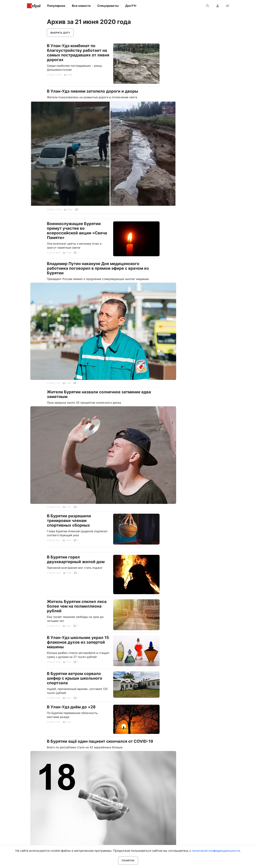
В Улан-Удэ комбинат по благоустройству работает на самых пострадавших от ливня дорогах (78, 53)
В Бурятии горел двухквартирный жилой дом (76, 559)
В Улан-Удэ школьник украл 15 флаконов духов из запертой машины (78, 642)
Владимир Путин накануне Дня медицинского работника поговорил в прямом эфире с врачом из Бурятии (98, 268)
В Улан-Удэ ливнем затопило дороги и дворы (93, 91)
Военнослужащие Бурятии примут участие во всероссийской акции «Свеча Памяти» (77, 231)
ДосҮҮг (131, 6)
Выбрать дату (60, 33)
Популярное (56, 6)
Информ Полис (34, 6)
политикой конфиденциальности (216, 851)
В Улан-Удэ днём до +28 (71, 707)
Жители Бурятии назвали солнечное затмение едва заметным (99, 394)
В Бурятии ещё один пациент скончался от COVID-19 (100, 741)
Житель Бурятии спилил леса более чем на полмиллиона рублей (77, 606)
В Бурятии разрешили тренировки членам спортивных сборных (69, 521)
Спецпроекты (108, 6)
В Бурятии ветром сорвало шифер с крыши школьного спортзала (75, 678)
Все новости (81, 6)
